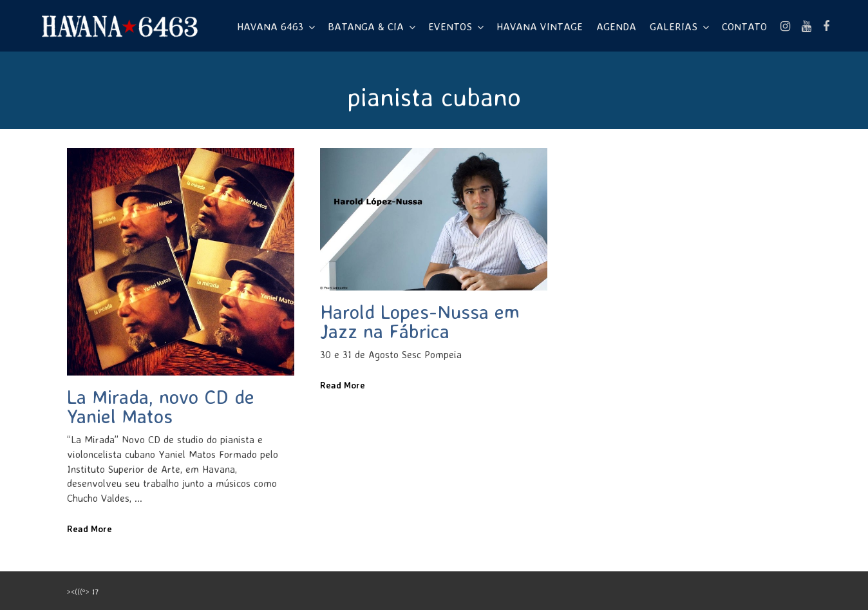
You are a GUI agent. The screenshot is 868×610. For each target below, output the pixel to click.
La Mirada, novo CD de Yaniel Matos (161, 406)
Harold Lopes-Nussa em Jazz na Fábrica (420, 321)
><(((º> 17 (83, 592)
